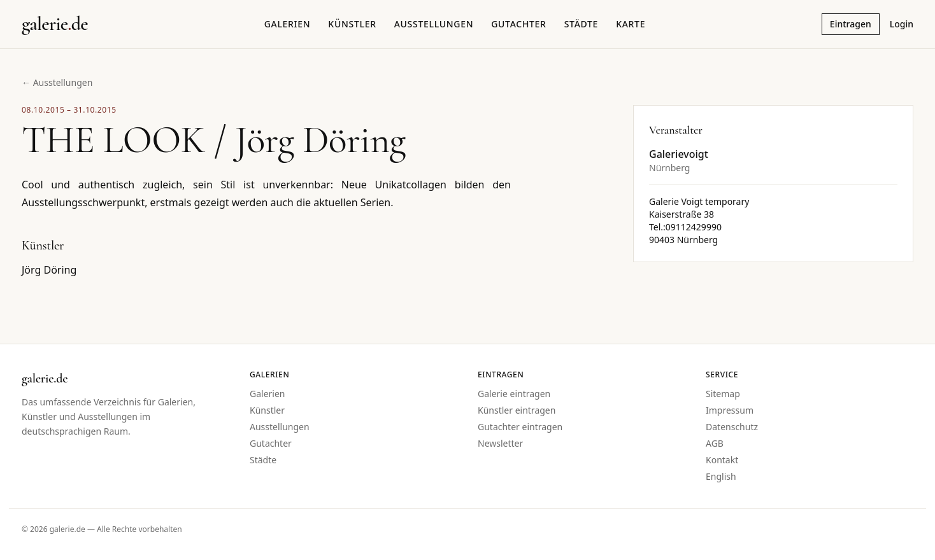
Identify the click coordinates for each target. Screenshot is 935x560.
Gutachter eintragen (520, 427)
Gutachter (518, 24)
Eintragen (851, 24)
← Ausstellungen (57, 82)
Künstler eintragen (517, 410)
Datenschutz (732, 427)
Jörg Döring (49, 270)
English (721, 476)
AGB (715, 443)
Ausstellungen (434, 24)
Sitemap (723, 394)
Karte (631, 24)
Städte (581, 24)
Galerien (288, 24)
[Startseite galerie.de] (55, 24)
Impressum (730, 410)
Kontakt (722, 460)
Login (902, 24)
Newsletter (500, 443)
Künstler (352, 24)
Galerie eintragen (514, 394)
